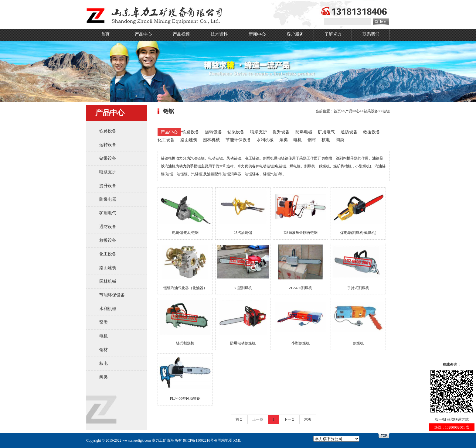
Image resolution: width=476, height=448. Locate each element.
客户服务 (295, 34)
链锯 (386, 111)
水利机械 (108, 309)
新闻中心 (257, 34)
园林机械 (108, 281)
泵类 (104, 322)
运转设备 (108, 145)
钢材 (104, 350)
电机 (104, 336)
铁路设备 (108, 131)
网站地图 (225, 440)
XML (237, 440)
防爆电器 (108, 199)
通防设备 (108, 227)
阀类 (104, 377)
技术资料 (219, 34)
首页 (105, 34)
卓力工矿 (159, 440)
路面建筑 (108, 268)
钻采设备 (108, 158)
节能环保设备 (112, 295)
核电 (104, 363)
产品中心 (143, 34)
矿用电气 (108, 213)
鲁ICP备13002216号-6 (200, 440)
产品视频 (181, 34)
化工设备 (108, 254)
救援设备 (108, 240)
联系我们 (371, 34)
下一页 (289, 419)
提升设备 (108, 186)
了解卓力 (333, 34)
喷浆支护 (108, 172)
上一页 (258, 419)
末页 (308, 419)
